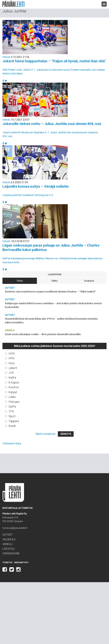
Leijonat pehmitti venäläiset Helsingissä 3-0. (28, 195)
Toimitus (7, 563)
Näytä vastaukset (45, 434)
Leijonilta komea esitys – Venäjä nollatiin (36, 186)
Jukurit (13, 368)
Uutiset (10, 288)
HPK (12, 358)
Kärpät (13, 392)
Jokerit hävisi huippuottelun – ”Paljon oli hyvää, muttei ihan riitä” (54, 61)
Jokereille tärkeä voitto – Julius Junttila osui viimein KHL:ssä (52, 124)
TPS (11, 411)
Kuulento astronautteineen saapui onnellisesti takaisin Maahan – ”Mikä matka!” (50, 292)
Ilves (12, 363)
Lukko (12, 397)
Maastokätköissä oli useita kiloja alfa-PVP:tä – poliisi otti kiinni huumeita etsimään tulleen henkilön (51, 321)
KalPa (12, 378)
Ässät (12, 426)
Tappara (14, 421)
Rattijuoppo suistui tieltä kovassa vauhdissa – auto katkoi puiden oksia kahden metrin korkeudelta (53, 305)
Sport (12, 416)
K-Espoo (14, 382)
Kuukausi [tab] (89, 281)
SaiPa (12, 407)
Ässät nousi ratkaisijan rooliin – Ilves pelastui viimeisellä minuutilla (43, 334)
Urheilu (6, 57)
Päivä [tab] (20, 281)
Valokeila (9, 539)
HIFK (12, 353)
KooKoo (14, 387)
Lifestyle (9, 549)
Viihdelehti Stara (12, 443)
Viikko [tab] (54, 281)
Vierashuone (11, 553)
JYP (11, 373)
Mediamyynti (21, 563)
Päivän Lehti (13, 4)
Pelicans (14, 402)
